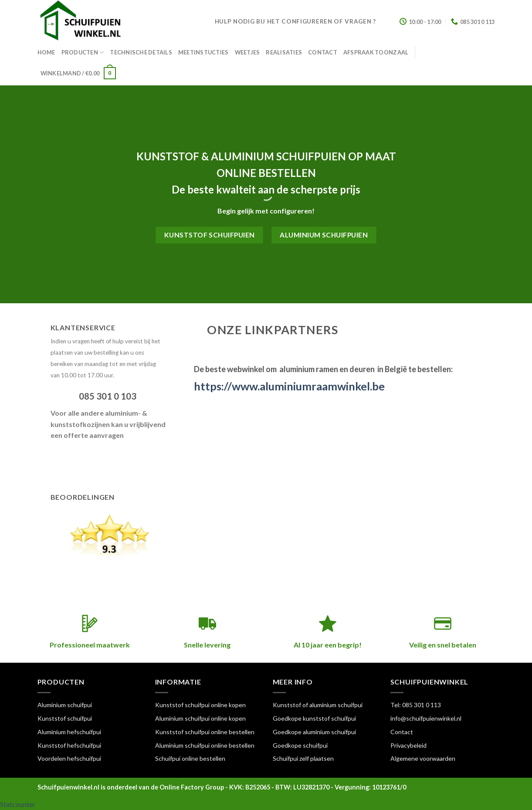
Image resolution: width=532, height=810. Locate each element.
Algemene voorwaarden (423, 758)
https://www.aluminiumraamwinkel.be (289, 386)
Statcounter (18, 804)
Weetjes (247, 52)
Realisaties (284, 52)
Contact (323, 52)
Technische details (141, 52)
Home (46, 52)
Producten (83, 53)
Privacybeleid (408, 745)
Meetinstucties (203, 52)
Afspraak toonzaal (376, 52)
